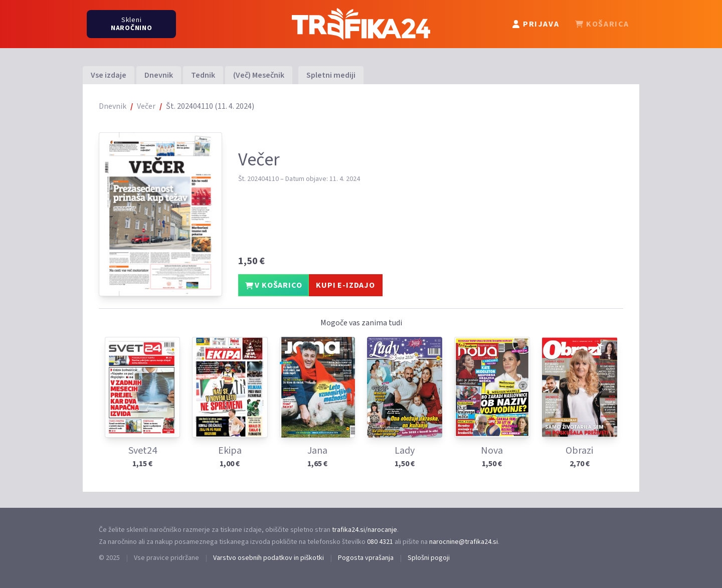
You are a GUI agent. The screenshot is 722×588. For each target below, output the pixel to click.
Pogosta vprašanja (366, 558)
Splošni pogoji (429, 558)
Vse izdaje (109, 75)
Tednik (203, 75)
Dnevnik (159, 75)
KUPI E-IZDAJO (345, 285)
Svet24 (143, 451)
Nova (492, 451)
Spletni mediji (331, 75)
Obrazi (579, 451)
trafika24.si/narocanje (365, 530)
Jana (317, 451)
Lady (405, 451)
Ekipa (230, 451)
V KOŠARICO (274, 285)
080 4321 (380, 542)
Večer (146, 106)
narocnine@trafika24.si (464, 542)
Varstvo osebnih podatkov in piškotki (268, 558)
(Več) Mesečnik (259, 75)
